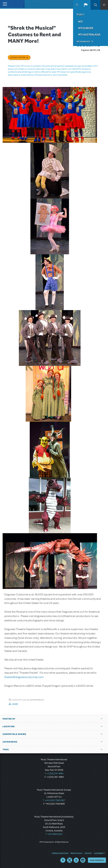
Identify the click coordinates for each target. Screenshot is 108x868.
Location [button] (9, 726)
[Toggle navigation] (4, 4)
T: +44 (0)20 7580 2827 (54, 800)
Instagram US (83, 860)
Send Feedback (97, 860)
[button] (86, 5)
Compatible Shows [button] (14, 734)
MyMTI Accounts (77, 5)
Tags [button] (6, 749)
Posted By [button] (9, 719)
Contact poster (18, 57)
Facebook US (63, 860)
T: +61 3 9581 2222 (54, 834)
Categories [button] (10, 742)
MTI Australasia (89, 35)
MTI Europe (86, 28)
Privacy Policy (76, 853)
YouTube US (76, 860)
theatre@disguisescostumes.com (24, 677)
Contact (88, 853)
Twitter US (70, 860)
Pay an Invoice (83, 41)
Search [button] (95, 5)
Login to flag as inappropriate (28, 700)
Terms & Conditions (60, 853)
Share (15, 704)
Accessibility (99, 853)
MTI (80, 22)
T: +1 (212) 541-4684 (54, 774)
